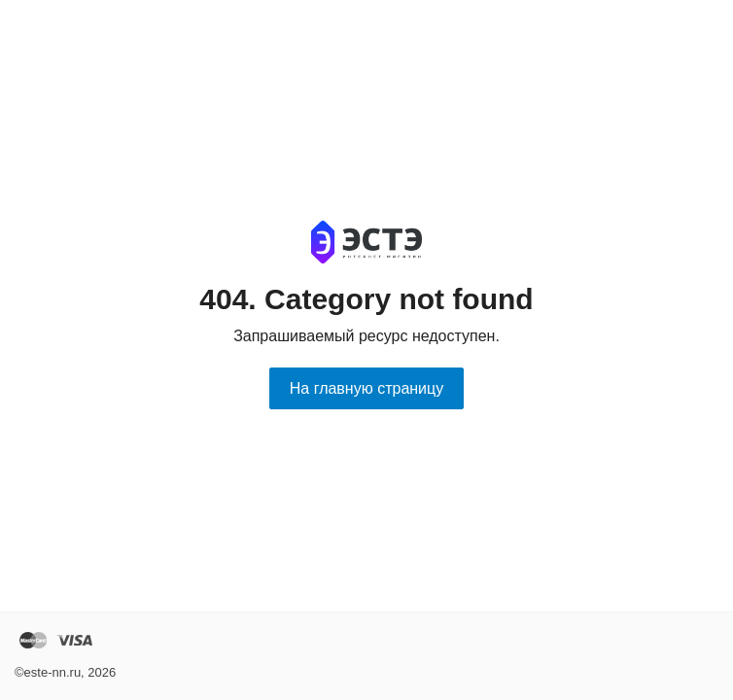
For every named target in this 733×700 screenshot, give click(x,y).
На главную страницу (366, 388)
